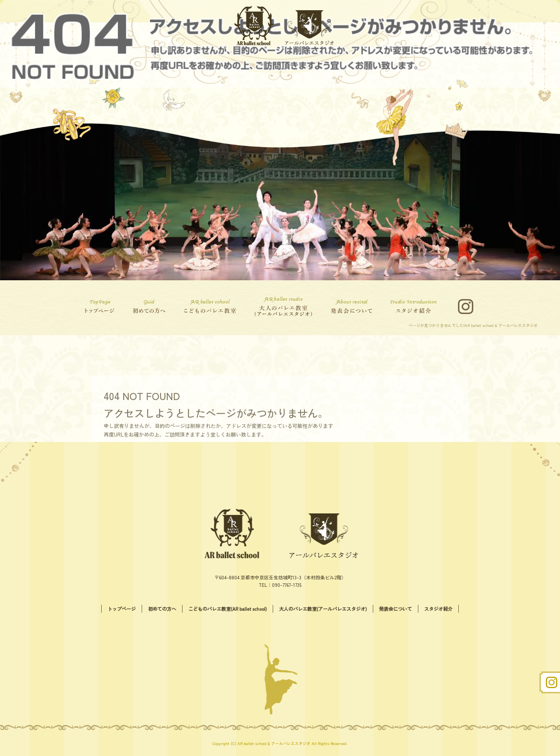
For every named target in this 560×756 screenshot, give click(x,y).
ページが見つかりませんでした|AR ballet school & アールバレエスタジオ (473, 325)
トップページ (102, 307)
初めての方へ (147, 307)
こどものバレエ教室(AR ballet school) (210, 307)
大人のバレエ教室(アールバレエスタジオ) (282, 307)
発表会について (353, 307)
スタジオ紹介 (416, 307)
